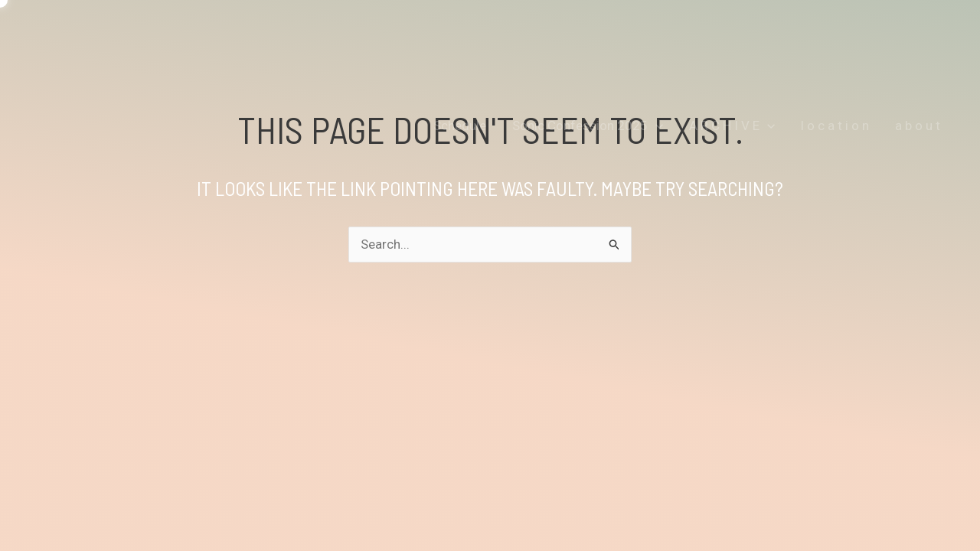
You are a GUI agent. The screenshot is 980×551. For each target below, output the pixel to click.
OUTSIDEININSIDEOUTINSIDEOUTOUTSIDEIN (252, 56)
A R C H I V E (732, 126)
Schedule (460, 126)
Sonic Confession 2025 (588, 126)
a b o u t (918, 126)
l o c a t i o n (835, 126)
